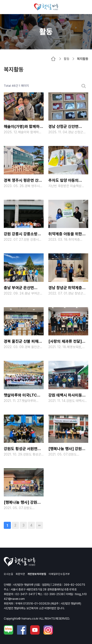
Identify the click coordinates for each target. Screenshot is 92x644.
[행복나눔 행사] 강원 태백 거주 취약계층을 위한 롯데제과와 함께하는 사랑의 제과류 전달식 (22, 503)
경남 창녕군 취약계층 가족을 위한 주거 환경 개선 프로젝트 (66, 288)
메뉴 (7, 7)
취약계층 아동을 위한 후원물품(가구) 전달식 (66, 234)
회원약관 (20, 574)
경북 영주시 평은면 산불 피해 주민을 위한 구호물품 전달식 (23, 181)
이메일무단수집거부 (59, 574)
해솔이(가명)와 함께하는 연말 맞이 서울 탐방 (23, 127)
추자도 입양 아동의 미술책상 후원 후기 (63, 181)
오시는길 (8, 574)
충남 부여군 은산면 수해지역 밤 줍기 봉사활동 (19, 288)
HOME (53, 59)
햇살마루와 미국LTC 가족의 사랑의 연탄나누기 (20, 396)
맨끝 (39, 525)
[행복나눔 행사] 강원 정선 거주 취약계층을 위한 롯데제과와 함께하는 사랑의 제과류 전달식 (67, 449)
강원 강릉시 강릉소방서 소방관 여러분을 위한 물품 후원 (22, 234)
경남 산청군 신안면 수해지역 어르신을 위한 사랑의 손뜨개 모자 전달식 (67, 127)
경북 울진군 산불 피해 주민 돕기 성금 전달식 (21, 342)
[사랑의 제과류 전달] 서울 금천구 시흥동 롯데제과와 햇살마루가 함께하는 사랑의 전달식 (67, 342)
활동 (67, 59)
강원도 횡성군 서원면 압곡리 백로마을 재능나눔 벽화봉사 (21, 449)
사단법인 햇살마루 (46, 7)
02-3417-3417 (25, 594)
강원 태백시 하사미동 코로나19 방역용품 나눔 (67, 396)
